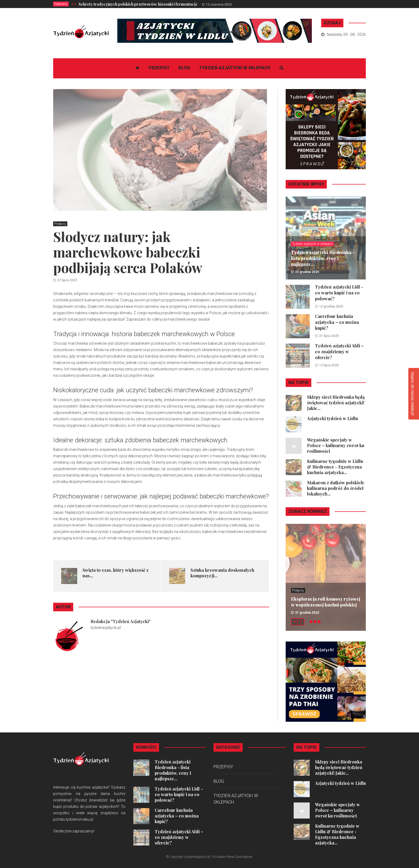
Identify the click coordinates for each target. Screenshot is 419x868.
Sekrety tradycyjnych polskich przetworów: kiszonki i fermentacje (138, 4)
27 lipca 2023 (67, 280)
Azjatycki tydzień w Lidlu (332, 418)
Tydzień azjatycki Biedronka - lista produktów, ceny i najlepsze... (323, 258)
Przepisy (159, 68)
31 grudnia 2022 (307, 613)
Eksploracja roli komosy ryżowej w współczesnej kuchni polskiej (326, 602)
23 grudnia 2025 (307, 272)
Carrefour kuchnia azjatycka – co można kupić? (337, 322)
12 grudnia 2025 (331, 306)
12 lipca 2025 (329, 365)
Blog (184, 68)
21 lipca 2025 (329, 336)
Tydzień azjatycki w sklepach (235, 68)
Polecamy (61, 4)
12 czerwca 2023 (219, 5)
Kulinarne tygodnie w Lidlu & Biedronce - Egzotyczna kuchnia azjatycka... (335, 467)
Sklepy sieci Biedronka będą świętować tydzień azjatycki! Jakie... (336, 403)
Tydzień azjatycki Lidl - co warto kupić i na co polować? (339, 293)
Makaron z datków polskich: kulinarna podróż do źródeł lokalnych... (336, 488)
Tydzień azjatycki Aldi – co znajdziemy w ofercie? (339, 352)
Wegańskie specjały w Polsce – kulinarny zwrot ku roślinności (336, 445)
